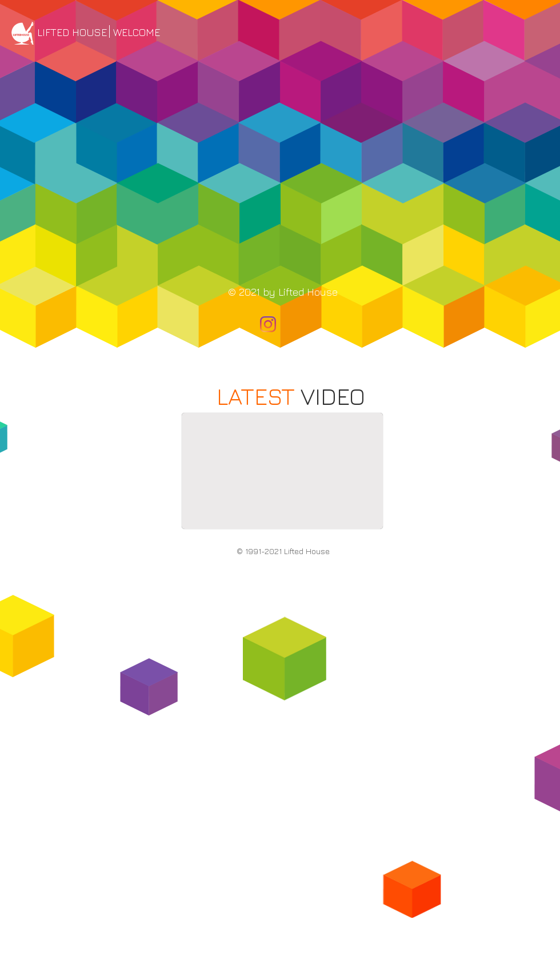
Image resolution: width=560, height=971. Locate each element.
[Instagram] (268, 324)
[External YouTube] (282, 471)
